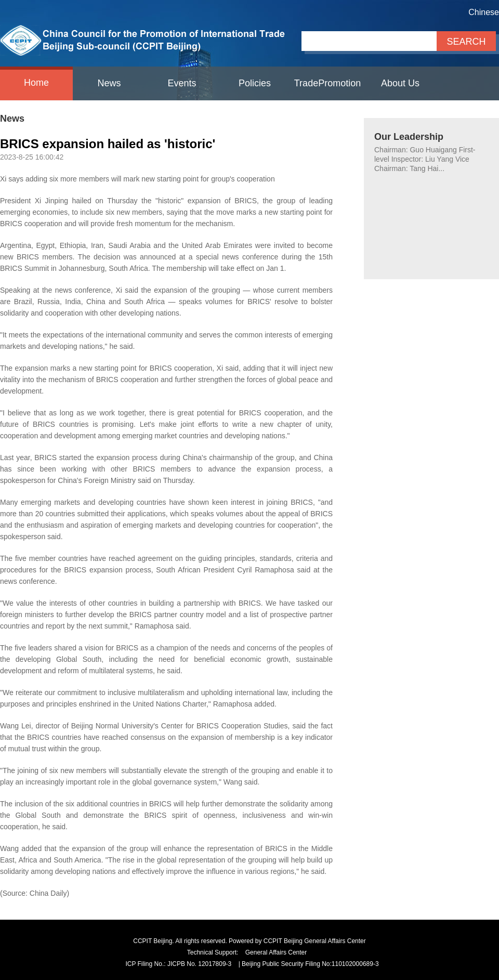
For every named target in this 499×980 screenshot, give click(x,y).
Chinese (484, 12)
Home (36, 83)
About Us (400, 83)
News (109, 83)
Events (182, 83)
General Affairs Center (276, 952)
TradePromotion (327, 83)
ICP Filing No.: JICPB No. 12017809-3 (178, 964)
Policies (255, 83)
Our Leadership (409, 137)
